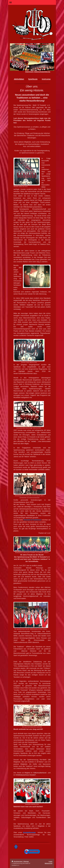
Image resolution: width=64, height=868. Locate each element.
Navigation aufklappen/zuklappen (32, 2)
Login (51, 861)
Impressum (29, 72)
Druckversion (17, 861)
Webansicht (49, 863)
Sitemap (26, 861)
